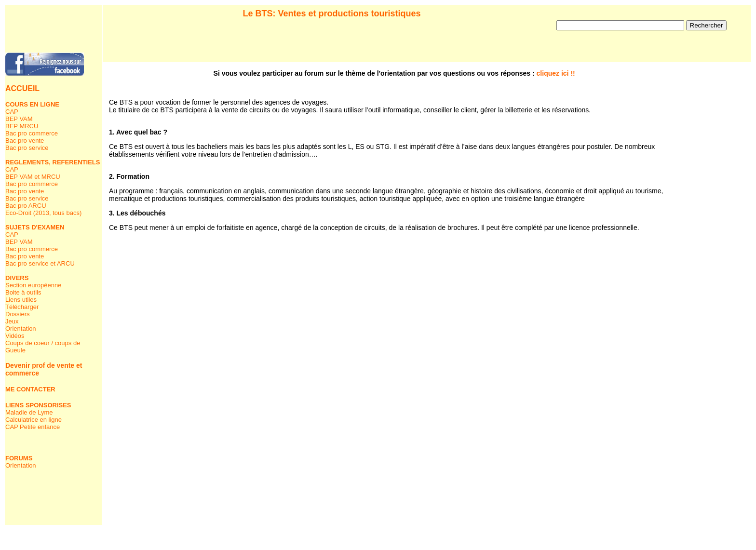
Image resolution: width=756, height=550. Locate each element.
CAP (12, 112)
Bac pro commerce (32, 133)
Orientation (21, 329)
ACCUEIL (22, 88)
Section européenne (33, 285)
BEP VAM (19, 119)
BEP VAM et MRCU (33, 177)
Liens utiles (21, 300)
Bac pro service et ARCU (40, 263)
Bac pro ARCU (26, 206)
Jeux (12, 321)
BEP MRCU (22, 126)
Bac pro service (27, 148)
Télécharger (22, 307)
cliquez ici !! (556, 73)
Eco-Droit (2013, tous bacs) (43, 213)
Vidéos (15, 336)
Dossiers (18, 314)
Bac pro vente (25, 141)
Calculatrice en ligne (34, 420)
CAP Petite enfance (33, 427)
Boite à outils (23, 292)
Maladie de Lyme (29, 412)
